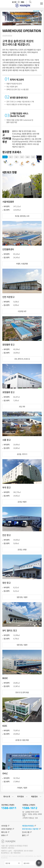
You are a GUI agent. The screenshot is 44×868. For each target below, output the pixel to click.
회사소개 (7, 796)
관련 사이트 (27, 863)
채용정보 (34, 796)
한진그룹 (8, 863)
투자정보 (21, 796)
